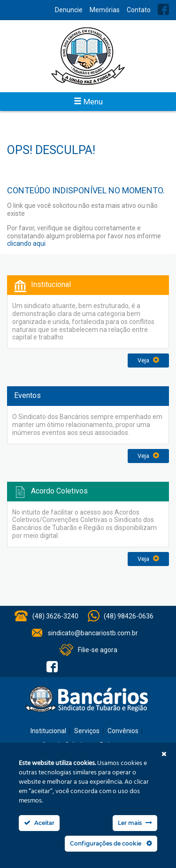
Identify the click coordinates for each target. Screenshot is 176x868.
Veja (148, 360)
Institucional (48, 731)
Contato (139, 10)
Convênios (123, 731)
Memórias (105, 10)
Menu (88, 102)
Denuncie (69, 10)
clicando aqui (26, 243)
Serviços (87, 731)
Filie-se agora (98, 650)
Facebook (163, 9)
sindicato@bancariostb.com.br (93, 633)
